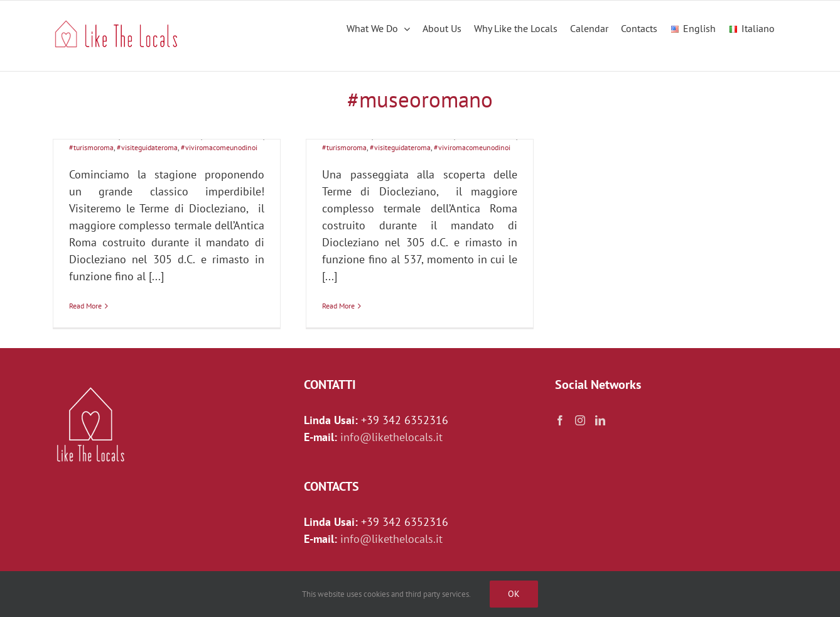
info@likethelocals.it (391, 437)
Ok (514, 594)
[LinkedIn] (600, 420)
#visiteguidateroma (147, 147)
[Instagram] (580, 420)
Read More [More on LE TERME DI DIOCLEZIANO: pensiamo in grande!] (338, 306)
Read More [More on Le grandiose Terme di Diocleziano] (85, 306)
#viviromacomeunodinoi (219, 147)
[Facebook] (560, 420)
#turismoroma (91, 147)
